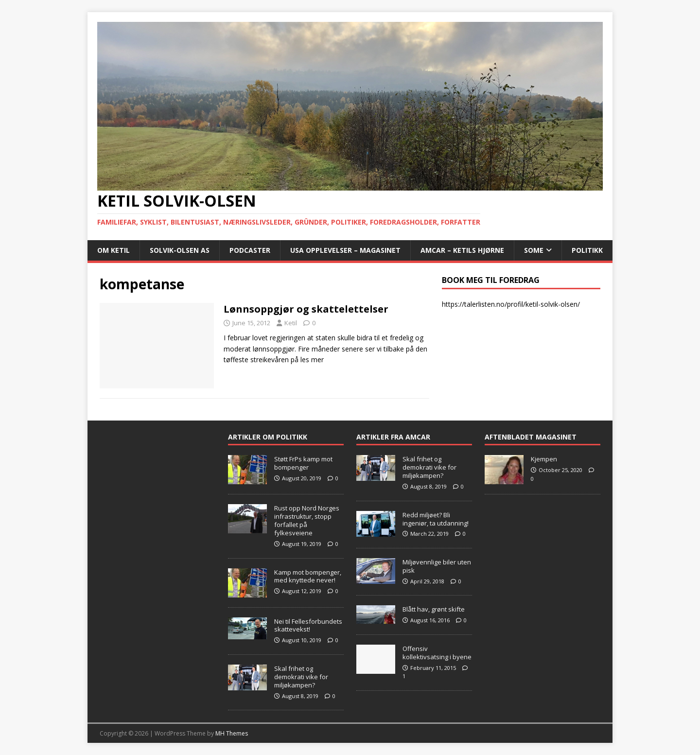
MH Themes (232, 733)
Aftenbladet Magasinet (531, 437)
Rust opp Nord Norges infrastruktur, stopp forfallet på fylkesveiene (307, 520)
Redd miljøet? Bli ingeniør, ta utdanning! (436, 519)
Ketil (291, 323)
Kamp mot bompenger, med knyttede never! (308, 576)
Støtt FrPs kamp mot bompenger (303, 463)
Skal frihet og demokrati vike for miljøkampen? (301, 677)
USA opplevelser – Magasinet (345, 250)
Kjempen (544, 459)
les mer (312, 360)
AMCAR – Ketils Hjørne (462, 250)
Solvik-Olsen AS (180, 250)
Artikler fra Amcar (393, 437)
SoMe (534, 250)
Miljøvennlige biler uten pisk (437, 566)
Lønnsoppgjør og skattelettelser (306, 309)
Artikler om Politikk (268, 437)
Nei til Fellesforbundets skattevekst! (308, 625)
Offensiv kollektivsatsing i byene (437, 653)
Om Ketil (114, 250)
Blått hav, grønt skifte (434, 609)
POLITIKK (587, 250)
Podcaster (250, 250)
